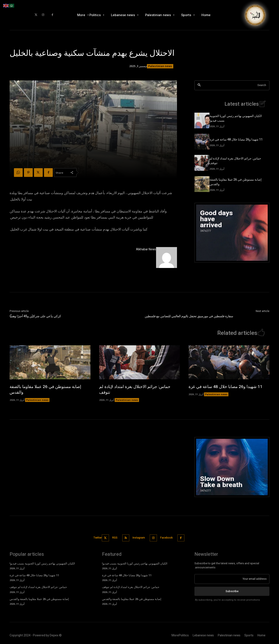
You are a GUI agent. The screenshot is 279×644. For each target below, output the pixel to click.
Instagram (140, 537)
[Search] (199, 85)
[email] (232, 578)
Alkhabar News (146, 249)
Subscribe (232, 590)
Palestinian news (160, 66)
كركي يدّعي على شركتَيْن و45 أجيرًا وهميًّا (35, 316)
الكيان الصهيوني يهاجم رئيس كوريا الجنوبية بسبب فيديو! (42, 563)
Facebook (170, 537)
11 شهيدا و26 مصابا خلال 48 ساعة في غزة (236, 140)
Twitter (95, 537)
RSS (113, 537)
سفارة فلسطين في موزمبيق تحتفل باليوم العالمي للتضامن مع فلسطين (189, 316)
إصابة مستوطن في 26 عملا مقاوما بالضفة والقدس (47, 389)
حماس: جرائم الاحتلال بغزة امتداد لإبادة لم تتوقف (137, 389)
